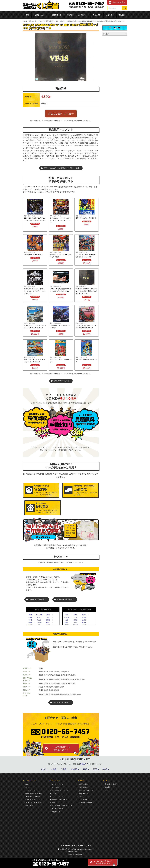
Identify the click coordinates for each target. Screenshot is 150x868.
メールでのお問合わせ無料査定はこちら (61, 748)
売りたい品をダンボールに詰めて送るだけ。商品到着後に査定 (46, 490)
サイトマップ (30, 805)
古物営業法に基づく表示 (33, 799)
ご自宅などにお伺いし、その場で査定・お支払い (85, 490)
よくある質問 (83, 799)
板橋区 (30, 622)
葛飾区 (84, 617)
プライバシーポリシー (33, 790)
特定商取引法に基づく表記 (34, 793)
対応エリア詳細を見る (38, 599)
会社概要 (122, 15)
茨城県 (85, 769)
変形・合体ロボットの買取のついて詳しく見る (62, 168)
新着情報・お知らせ (112, 784)
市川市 (30, 620)
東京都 (43, 769)
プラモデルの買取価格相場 (46, 21)
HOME (27, 15)
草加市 (30, 617)
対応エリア (97, 15)
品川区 (84, 620)
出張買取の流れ (84, 784)
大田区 (48, 622)
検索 (124, 8)
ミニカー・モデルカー (59, 796)
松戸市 (39, 617)
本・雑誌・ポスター (59, 808)
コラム (107, 790)
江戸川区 (39, 622)
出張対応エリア (84, 796)
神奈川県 (74, 769)
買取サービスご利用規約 (33, 796)
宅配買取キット (84, 793)
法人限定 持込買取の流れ (87, 790)
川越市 (48, 615)
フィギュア (56, 793)
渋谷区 (67, 622)
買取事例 (70, 15)
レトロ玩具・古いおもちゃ (61, 790)
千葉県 (63, 769)
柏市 (48, 617)
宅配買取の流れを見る (62, 702)
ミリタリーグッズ (58, 784)
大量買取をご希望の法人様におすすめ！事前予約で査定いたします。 (47, 508)
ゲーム (54, 802)
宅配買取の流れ (84, 787)
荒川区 (48, 620)
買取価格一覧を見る (62, 381)
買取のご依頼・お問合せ (61, 114)
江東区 (75, 620)
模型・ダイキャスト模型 (60, 799)
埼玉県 (53, 769)
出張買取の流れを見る (66, 599)
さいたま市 (39, 615)
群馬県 (95, 769)
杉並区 (84, 622)
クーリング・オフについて (34, 802)
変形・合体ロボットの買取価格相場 (66, 21)
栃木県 (105, 769)
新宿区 (75, 622)
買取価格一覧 (57, 15)
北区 (67, 620)
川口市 (30, 615)
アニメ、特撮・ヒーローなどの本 (63, 805)
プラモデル (56, 787)
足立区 (39, 620)
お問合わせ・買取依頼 (86, 802)
